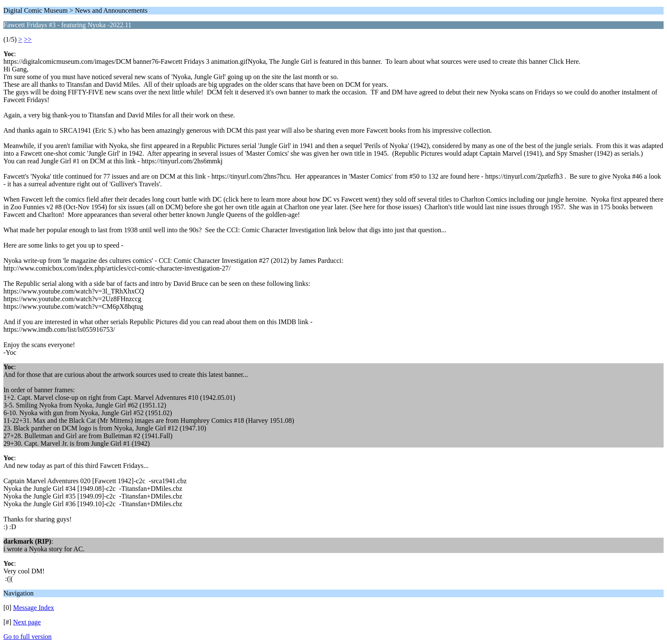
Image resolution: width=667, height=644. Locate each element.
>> (28, 39)
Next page (27, 622)
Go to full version (27, 637)
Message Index (34, 608)
